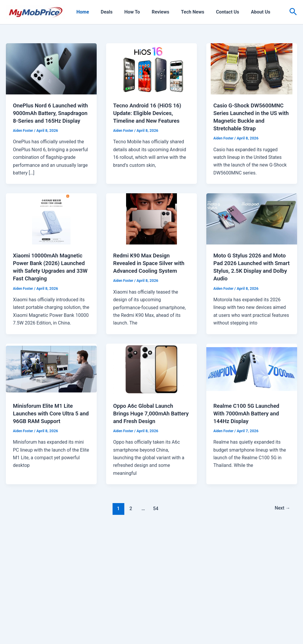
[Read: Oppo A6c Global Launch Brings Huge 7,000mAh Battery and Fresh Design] (151, 384)
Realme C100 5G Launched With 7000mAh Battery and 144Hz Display (249, 428)
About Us (245, 12)
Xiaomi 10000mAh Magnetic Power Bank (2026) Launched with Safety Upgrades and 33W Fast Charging (50, 278)
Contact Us (215, 12)
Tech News (182, 12)
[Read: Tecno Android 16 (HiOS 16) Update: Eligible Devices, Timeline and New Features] (151, 68)
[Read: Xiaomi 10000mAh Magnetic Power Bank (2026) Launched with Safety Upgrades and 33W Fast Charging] (51, 226)
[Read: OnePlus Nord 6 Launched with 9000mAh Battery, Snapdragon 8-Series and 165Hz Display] (51, 68)
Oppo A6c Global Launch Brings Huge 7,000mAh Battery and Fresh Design (146, 428)
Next (281, 524)
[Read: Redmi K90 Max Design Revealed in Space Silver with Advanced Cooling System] (151, 226)
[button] (293, 12)
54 (155, 524)
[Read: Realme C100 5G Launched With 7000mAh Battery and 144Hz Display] (252, 384)
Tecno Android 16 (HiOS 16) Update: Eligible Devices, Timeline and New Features (150, 113)
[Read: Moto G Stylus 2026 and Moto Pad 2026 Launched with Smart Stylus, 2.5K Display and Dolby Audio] (252, 226)
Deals (103, 12)
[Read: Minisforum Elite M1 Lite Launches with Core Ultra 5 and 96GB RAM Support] (51, 384)
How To (126, 12)
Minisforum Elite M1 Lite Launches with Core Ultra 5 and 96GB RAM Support (48, 428)
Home (82, 12)
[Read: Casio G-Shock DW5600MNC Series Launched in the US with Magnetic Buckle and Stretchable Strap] (252, 68)
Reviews (152, 12)
